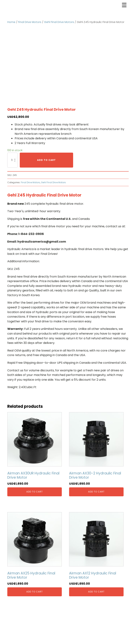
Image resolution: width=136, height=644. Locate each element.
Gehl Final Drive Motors (59, 22)
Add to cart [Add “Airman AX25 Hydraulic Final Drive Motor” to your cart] (35, 592)
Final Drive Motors (30, 22)
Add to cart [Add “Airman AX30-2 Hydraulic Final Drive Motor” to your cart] (96, 492)
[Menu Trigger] (124, 5)
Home (11, 22)
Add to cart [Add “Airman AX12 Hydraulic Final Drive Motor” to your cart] (96, 592)
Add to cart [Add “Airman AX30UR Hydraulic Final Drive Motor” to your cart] (35, 492)
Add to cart (46, 160)
